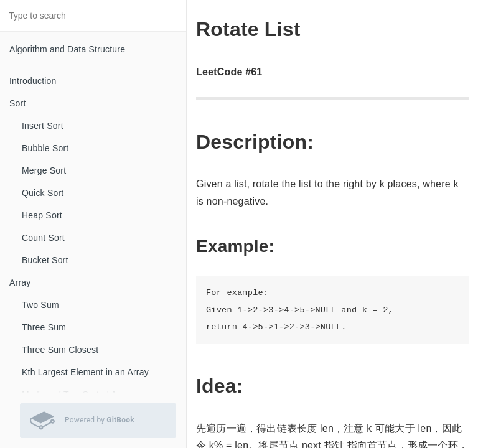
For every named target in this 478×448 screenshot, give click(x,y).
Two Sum (40, 305)
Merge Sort (44, 170)
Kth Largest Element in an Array (85, 372)
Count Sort (43, 238)
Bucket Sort (45, 260)
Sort (17, 103)
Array (20, 282)
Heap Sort (42, 215)
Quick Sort (43, 193)
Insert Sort (43, 126)
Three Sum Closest (60, 350)
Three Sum (44, 327)
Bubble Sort (45, 148)
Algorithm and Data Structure (67, 49)
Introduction (33, 81)
